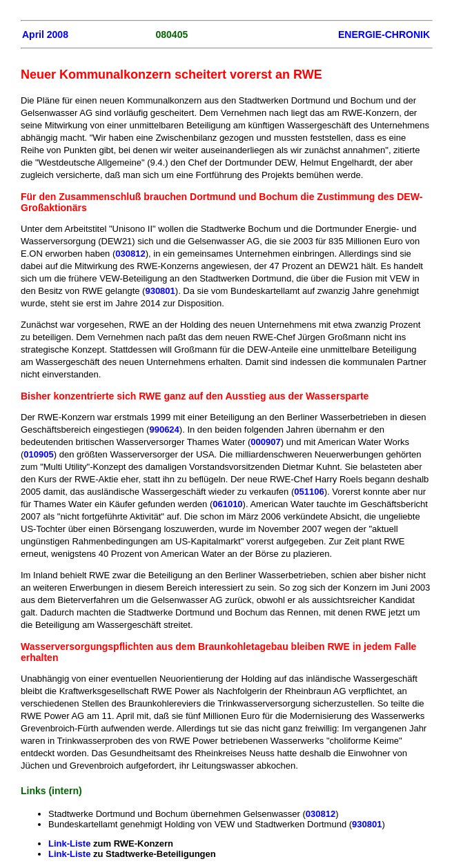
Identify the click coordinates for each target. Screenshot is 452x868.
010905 (38, 454)
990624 (164, 430)
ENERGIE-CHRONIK (384, 34)
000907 (265, 442)
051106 (309, 492)
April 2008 (45, 34)
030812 (130, 254)
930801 (160, 291)
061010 (227, 504)
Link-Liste (69, 844)
